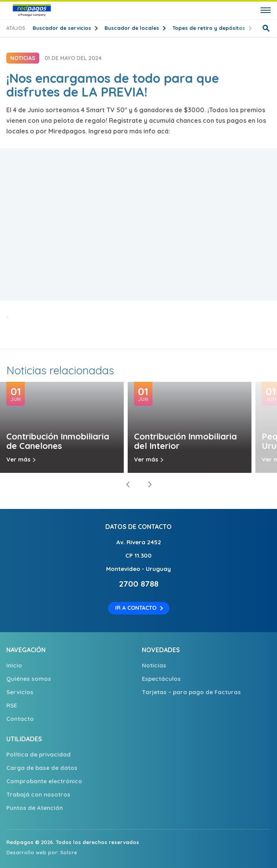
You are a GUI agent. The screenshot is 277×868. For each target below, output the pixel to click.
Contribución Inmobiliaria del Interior (185, 441)
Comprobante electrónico (44, 781)
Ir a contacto (136, 608)
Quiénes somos (29, 679)
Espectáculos (161, 679)
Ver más (18, 459)
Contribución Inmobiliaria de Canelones (58, 441)
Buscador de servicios (63, 28)
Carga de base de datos (42, 768)
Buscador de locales (133, 28)
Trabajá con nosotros (38, 794)
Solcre (69, 852)
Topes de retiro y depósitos (210, 28)
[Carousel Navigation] (139, 485)
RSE (12, 705)
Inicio (14, 665)
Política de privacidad (39, 754)
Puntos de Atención (35, 808)
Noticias (154, 665)
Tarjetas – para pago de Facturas (191, 692)
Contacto (20, 719)
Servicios (20, 692)
